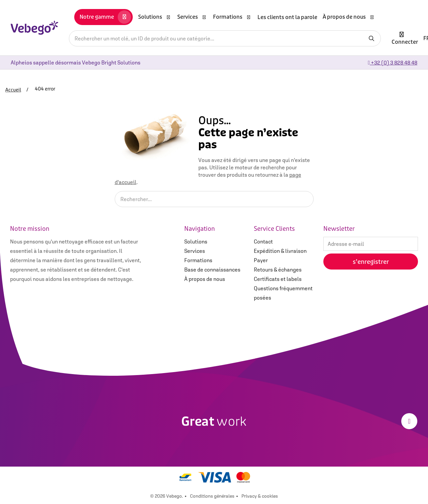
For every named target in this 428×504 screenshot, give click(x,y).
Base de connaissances (212, 270)
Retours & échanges (278, 270)
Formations (198, 260)
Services (195, 251)
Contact (263, 241)
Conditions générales (212, 496)
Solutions (196, 241)
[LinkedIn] (409, 421)
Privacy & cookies (260, 496)
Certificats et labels (278, 279)
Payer (261, 260)
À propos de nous (205, 279)
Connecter (405, 38)
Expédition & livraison (280, 251)
